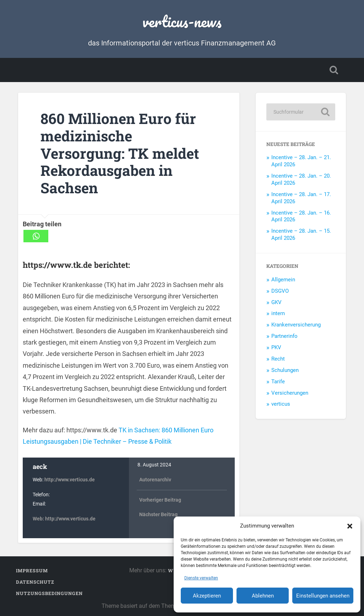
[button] (350, 526)
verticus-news (182, 21)
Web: (39, 519)
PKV (276, 347)
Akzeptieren (207, 596)
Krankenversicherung (296, 325)
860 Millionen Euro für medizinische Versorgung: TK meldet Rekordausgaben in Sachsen (120, 153)
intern (278, 313)
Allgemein (283, 280)
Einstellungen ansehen (323, 596)
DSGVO (280, 291)
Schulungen (285, 370)
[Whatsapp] (36, 236)
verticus (281, 404)
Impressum (32, 571)
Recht (278, 359)
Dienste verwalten (201, 578)
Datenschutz (35, 582)
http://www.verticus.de (70, 480)
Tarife (278, 382)
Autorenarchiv (155, 479)
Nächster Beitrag (158, 514)
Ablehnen (263, 596)
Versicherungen (290, 393)
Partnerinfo (284, 336)
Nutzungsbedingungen (49, 593)
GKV (276, 302)
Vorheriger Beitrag (160, 499)
